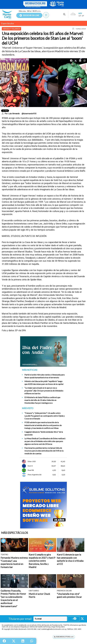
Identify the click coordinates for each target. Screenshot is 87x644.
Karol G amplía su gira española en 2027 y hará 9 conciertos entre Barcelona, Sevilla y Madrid (42, 561)
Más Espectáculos (15, 533)
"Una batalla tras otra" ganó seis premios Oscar (69, 595)
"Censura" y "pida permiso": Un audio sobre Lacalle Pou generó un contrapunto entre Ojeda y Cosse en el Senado (45, 416)
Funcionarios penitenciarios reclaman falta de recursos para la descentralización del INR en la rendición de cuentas (44, 451)
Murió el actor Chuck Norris (39, 595)
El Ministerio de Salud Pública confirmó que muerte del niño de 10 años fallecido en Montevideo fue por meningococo (42, 400)
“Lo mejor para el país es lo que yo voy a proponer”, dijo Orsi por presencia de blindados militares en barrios (44, 391)
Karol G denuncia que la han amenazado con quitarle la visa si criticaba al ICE (70, 559)
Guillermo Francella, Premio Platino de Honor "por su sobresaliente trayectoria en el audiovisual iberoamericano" (13, 598)
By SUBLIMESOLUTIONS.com (64, 637)
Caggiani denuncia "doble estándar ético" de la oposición (44, 433)
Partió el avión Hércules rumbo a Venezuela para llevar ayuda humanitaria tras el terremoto (44, 376)
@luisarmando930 (29, 114)
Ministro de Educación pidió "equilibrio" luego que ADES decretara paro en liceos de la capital (44, 383)
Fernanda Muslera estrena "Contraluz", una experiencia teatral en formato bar (14, 562)
